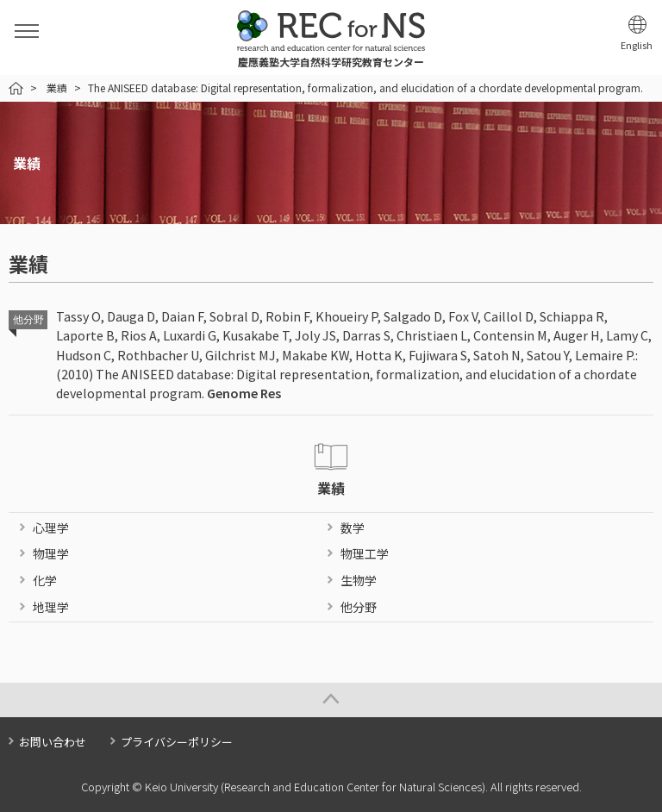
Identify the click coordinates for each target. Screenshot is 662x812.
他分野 (359, 607)
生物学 (359, 580)
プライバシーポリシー (177, 742)
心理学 (51, 528)
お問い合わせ (53, 742)
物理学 (51, 553)
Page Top (331, 700)
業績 (57, 87)
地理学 (51, 607)
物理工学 (365, 553)
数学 (353, 528)
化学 (45, 580)
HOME (16, 88)
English (637, 45)
